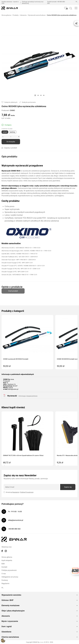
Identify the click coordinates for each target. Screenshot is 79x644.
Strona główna (6, 15)
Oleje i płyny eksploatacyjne (13, 610)
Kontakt (4, 567)
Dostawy (5, 580)
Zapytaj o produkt (9, 148)
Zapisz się (68, 487)
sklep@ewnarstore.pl (16, 520)
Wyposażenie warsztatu (11, 595)
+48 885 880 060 (14, 529)
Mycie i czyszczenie (10, 621)
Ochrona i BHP (8, 600)
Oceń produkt (13, 290)
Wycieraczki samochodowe (37, 15)
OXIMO (12, 110)
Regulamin (16, 492)
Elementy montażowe (10, 605)
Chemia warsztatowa (10, 637)
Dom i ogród (7, 626)
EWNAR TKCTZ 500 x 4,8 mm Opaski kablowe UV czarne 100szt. (23, 455)
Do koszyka (11, 142)
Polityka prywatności (9, 570)
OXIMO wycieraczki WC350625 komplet (16, 359)
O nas (4, 573)
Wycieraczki (12, 396)
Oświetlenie (6, 631)
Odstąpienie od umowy (10, 577)
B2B (3, 563)
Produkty (16, 15)
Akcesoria (23, 15)
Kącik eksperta (7, 560)
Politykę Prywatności (27, 492)
